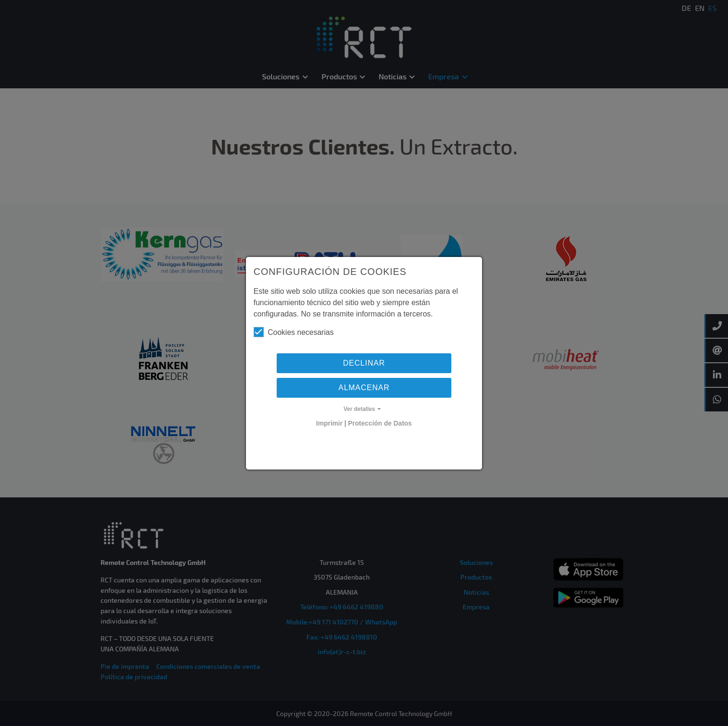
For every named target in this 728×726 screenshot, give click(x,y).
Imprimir (330, 423)
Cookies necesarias (294, 332)
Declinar (364, 363)
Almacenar (364, 388)
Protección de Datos (380, 423)
